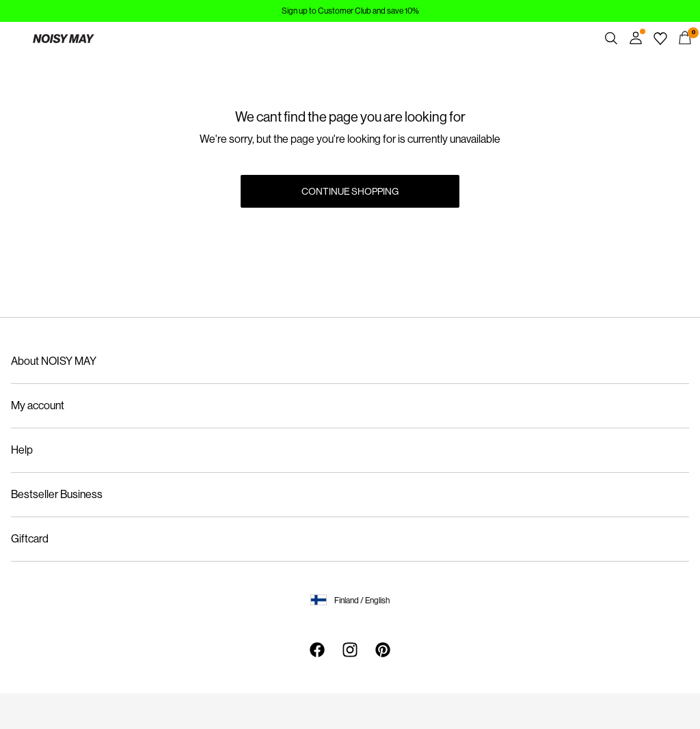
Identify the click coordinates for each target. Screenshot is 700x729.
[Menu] (15, 38)
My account (38, 405)
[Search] (611, 38)
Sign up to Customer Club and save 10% (350, 11)
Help (22, 450)
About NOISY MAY (54, 361)
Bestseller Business (57, 494)
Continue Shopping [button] (350, 191)
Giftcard (30, 539)
